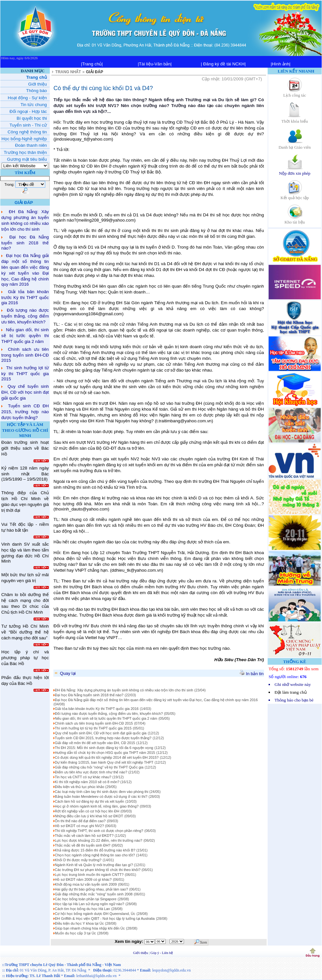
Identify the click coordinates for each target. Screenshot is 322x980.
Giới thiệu (141, 953)
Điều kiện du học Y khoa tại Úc (79, 923)
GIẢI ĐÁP (95, 72)
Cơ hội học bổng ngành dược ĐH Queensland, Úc (95, 914)
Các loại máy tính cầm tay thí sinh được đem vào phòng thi (102, 792)
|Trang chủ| (92, 64)
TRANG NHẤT (68, 72)
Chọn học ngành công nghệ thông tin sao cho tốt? (95, 855)
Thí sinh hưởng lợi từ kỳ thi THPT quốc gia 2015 (25, 373)
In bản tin (252, 674)
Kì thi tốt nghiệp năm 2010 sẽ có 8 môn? (87, 782)
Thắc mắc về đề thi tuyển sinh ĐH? (83, 845)
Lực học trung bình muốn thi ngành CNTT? (89, 875)
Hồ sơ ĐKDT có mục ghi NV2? (80, 826)
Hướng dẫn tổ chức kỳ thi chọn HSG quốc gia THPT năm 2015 (105, 753)
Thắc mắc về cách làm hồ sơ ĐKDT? (85, 836)
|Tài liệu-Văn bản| (155, 64)
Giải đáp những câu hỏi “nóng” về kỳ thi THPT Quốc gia (99, 767)
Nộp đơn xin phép (295, 171)
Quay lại (65, 673)
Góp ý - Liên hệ (162, 953)
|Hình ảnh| (280, 64)
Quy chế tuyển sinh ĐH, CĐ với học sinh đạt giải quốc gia (25, 392)
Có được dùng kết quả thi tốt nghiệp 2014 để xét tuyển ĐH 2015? (107, 757)
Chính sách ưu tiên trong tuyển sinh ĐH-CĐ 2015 (25, 355)
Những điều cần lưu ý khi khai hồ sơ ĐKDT (89, 816)
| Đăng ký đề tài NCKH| (223, 64)
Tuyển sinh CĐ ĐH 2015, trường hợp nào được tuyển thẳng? (25, 412)
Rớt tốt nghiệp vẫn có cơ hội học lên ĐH (87, 811)
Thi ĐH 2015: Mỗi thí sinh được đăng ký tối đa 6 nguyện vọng (104, 748)
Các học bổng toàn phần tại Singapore (85, 899)
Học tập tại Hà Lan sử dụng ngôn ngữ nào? (89, 904)
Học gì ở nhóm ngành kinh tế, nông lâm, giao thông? (97, 806)
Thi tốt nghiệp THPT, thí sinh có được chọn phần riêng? (99, 831)
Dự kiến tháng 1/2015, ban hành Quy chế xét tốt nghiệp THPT (104, 762)
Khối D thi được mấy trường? (78, 860)
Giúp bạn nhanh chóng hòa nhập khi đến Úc (90, 928)
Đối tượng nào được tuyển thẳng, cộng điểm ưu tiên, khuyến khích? (25, 316)
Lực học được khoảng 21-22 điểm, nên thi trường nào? (98, 840)
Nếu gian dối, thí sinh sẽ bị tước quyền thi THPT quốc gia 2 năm (25, 336)
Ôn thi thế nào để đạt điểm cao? (80, 821)
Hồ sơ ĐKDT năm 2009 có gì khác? (83, 879)
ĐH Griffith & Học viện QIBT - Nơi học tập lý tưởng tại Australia (105, 919)
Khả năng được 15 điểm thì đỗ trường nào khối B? (95, 850)
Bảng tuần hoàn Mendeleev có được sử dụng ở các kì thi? (101, 796)
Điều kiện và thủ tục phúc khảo (80, 787)
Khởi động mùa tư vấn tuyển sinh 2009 (86, 884)
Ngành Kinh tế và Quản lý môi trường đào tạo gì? (94, 865)
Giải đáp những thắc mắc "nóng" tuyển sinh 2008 (94, 894)
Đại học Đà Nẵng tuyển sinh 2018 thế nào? (25, 243)
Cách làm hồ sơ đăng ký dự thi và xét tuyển (89, 801)
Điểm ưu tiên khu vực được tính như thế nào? (91, 772)
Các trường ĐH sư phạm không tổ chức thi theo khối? (98, 870)
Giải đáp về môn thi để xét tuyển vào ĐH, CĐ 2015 (95, 743)
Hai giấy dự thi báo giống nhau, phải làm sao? (91, 889)
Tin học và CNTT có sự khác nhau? (84, 777)
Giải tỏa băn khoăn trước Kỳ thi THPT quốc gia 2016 (25, 297)
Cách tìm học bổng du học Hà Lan (82, 909)
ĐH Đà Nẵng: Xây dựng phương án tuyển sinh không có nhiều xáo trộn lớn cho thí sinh (124, 690)
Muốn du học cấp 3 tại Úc (75, 933)
